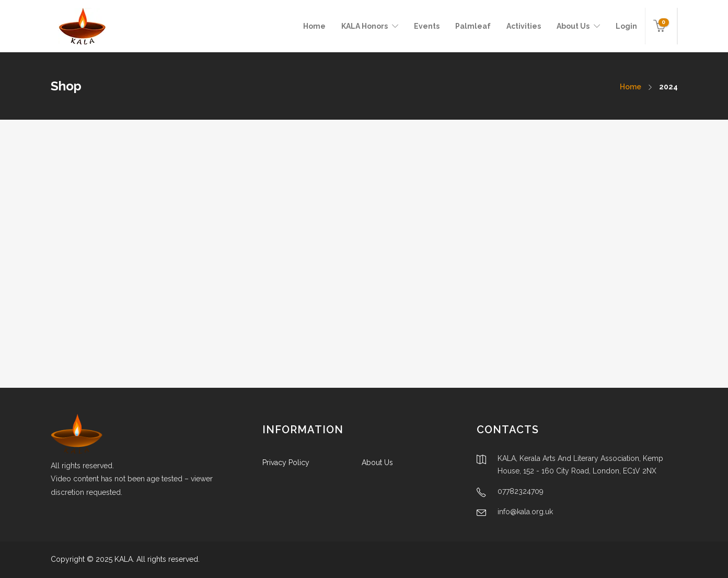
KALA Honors (365, 26)
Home (314, 26)
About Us (573, 26)
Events (427, 26)
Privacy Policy (286, 463)
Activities (524, 26)
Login (626, 26)
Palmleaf (473, 26)
